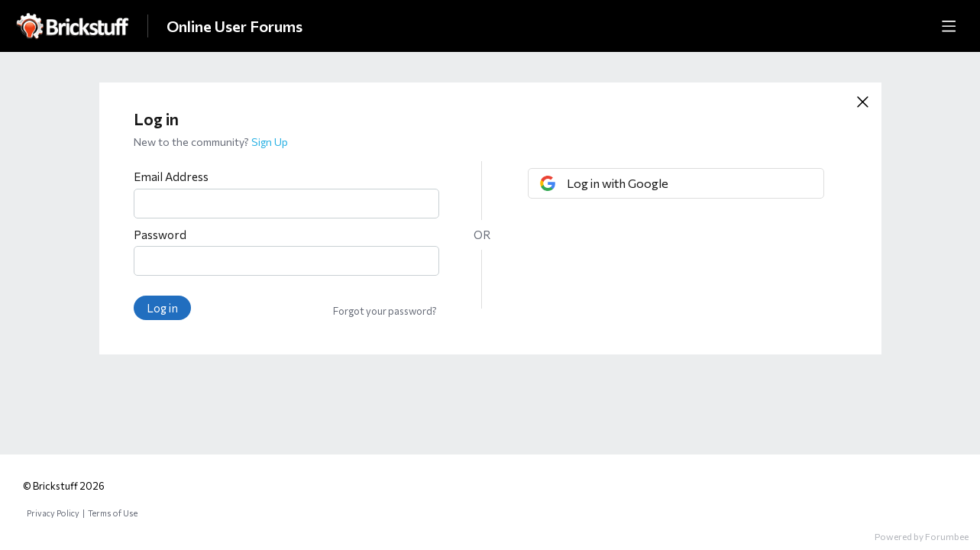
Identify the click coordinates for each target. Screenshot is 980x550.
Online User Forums (234, 26)
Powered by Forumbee (922, 536)
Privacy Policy (53, 513)
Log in (162, 308)
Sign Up (270, 142)
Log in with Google (618, 183)
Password (160, 235)
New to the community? (192, 142)
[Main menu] (949, 26)
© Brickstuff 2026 (64, 486)
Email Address (171, 176)
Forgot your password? (385, 311)
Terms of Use (113, 513)
